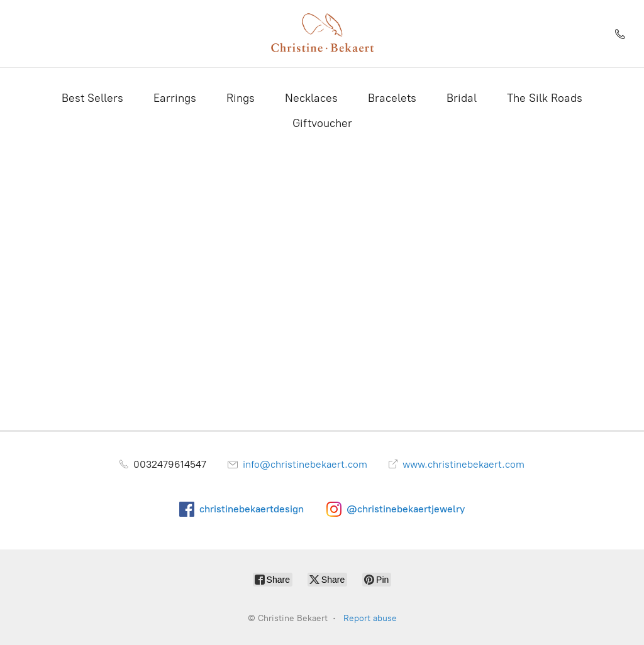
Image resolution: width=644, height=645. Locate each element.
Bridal (462, 98)
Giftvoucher (322, 123)
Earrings (175, 98)
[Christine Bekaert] (322, 34)
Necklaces (311, 98)
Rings (241, 98)
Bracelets (392, 98)
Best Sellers (92, 98)
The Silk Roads (545, 98)
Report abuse (370, 618)
